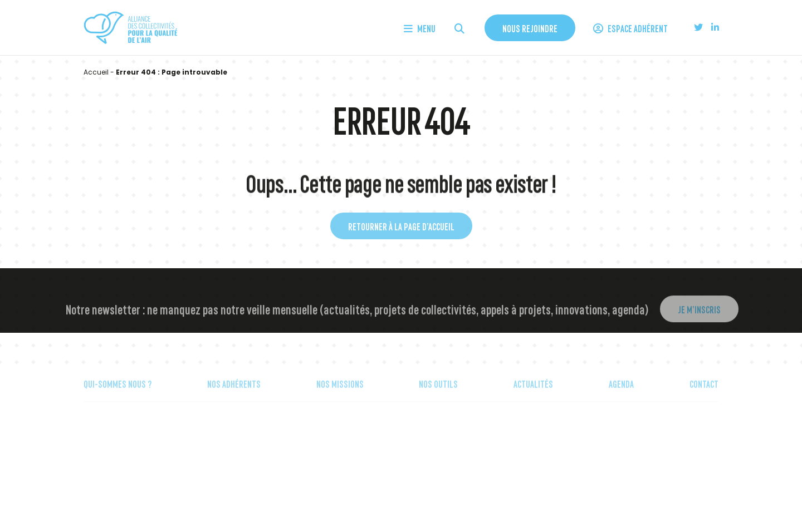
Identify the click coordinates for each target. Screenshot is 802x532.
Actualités (533, 391)
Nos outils (438, 391)
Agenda (621, 391)
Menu (420, 28)
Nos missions (340, 391)
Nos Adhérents (234, 391)
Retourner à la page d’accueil (401, 231)
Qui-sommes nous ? (118, 391)
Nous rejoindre (530, 28)
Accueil (96, 72)
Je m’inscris (699, 316)
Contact (704, 391)
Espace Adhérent (630, 28)
